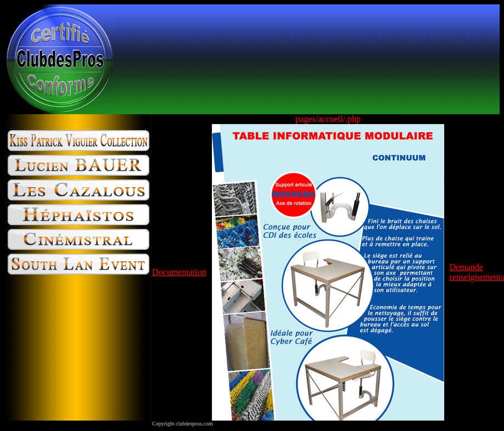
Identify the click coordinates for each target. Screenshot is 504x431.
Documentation (179, 272)
